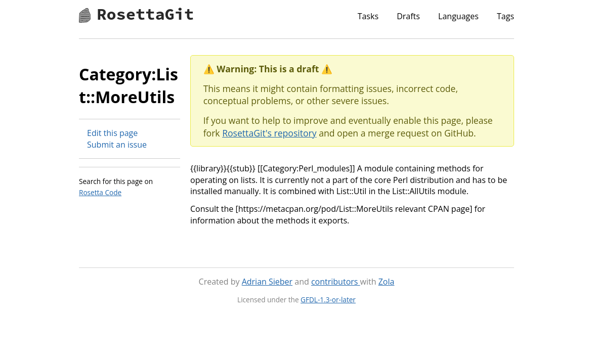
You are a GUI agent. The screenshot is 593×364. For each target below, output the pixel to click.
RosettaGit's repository (269, 133)
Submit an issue (117, 145)
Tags (505, 16)
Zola (387, 282)
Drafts (408, 16)
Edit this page (112, 133)
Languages (458, 16)
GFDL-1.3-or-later (328, 300)
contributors (336, 282)
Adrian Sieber (267, 282)
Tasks (368, 16)
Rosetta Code (100, 192)
